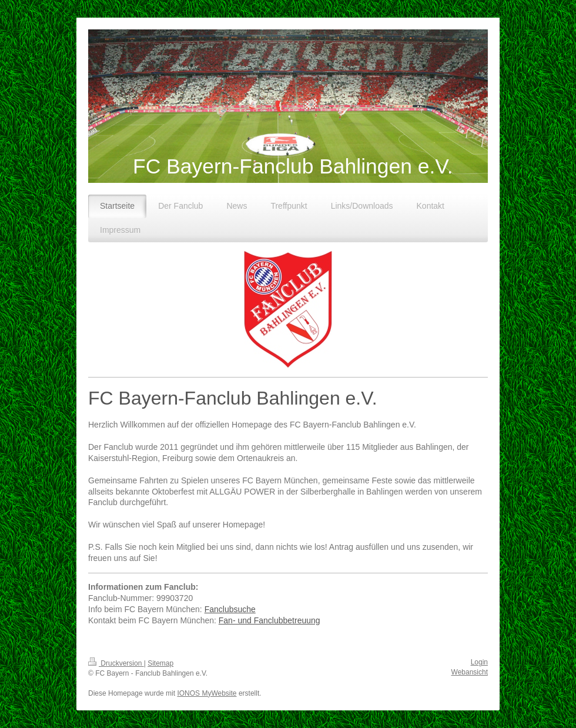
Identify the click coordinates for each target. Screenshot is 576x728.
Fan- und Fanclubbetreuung (269, 620)
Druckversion (116, 663)
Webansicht (470, 672)
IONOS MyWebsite (207, 693)
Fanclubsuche (230, 609)
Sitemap (160, 663)
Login (479, 662)
